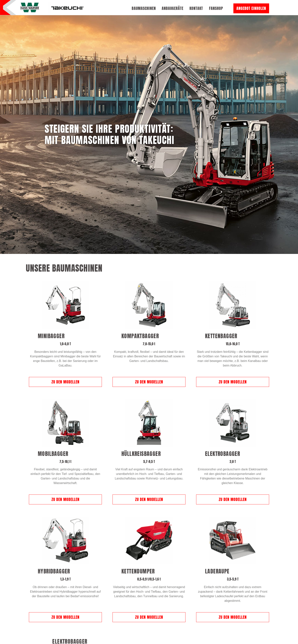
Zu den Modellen (65, 353)
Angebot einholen (251, 8)
